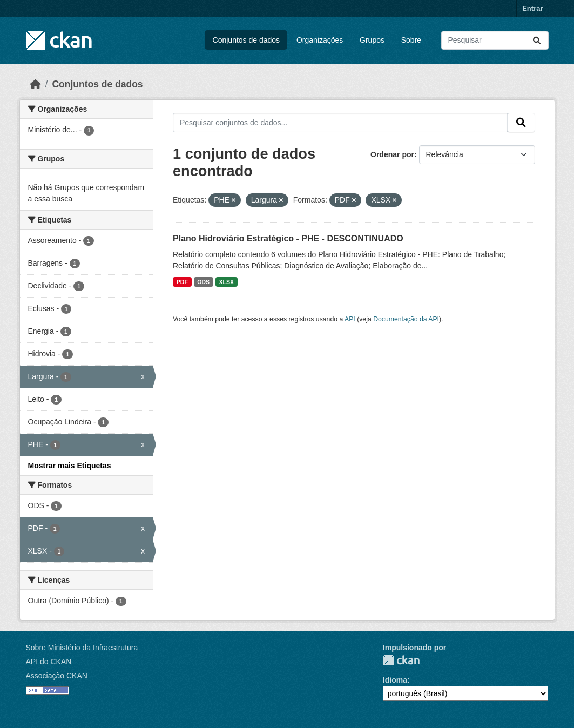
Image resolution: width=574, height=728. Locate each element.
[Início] (36, 84)
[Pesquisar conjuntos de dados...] (495, 40)
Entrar (532, 8)
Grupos (372, 40)
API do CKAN (49, 662)
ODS (203, 282)
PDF (182, 282)
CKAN (401, 660)
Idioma (395, 680)
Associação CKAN (57, 676)
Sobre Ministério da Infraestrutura (82, 648)
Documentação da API (406, 319)
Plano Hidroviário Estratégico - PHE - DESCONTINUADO (288, 238)
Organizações (320, 40)
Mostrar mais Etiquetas (70, 466)
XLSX (227, 282)
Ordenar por (392, 154)
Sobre (411, 40)
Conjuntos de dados (247, 40)
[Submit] (537, 40)
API (350, 319)
